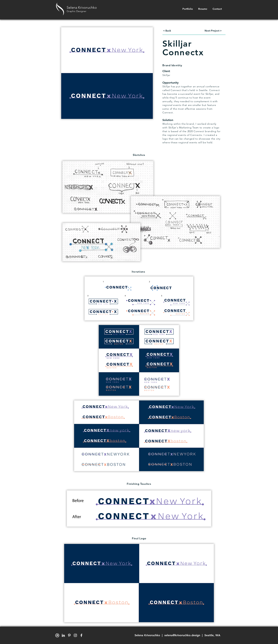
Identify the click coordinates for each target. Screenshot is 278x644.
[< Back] (167, 31)
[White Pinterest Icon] (69, 635)
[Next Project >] (213, 31)
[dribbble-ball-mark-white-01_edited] (57, 635)
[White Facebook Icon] (81, 635)
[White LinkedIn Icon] (63, 635)
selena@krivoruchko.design (182, 635)
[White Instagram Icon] (75, 635)
